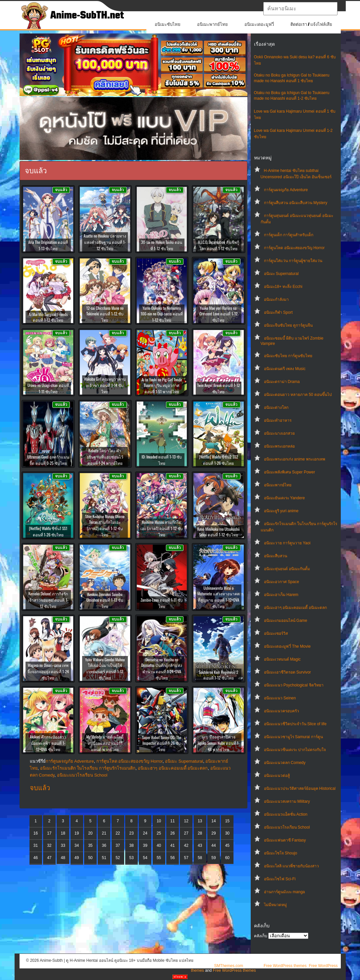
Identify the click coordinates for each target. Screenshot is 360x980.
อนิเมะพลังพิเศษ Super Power (290, 472)
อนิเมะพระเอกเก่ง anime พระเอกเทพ (295, 459)
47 (49, 858)
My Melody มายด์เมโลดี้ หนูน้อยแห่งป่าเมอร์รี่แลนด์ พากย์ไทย (105, 743)
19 (77, 833)
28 (200, 833)
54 (145, 858)
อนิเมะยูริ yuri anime (281, 511)
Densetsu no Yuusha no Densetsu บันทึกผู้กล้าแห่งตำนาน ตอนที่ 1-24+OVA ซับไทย (162, 669)
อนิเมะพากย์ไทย (212, 24)
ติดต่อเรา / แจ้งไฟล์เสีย (311, 24)
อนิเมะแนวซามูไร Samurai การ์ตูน (293, 737)
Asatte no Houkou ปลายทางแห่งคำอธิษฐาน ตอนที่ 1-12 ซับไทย (105, 242)
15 (227, 821)
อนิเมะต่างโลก (276, 408)
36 (104, 845)
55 (159, 858)
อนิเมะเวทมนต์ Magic (282, 659)
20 (90, 833)
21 (104, 833)
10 (159, 821)
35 (90, 845)
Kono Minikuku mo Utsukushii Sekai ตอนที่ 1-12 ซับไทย (219, 532)
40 (159, 845)
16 (36, 833)
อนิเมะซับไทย (168, 24)
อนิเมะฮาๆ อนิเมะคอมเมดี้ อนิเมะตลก (296, 608)
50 (90, 858)
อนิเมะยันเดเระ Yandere (284, 498)
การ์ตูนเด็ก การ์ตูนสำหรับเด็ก (289, 235)
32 (49, 845)
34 (77, 845)
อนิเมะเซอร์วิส (276, 633)
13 (200, 821)
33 (63, 845)
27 (186, 833)
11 (172, 821)
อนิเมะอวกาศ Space (282, 582)
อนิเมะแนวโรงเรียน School (287, 827)
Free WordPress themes (285, 966)
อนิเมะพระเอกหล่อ (279, 446)
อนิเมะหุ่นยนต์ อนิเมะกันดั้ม (287, 569)
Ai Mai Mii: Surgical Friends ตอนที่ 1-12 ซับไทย (48, 317)
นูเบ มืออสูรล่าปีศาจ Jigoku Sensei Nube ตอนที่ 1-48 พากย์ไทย (219, 743)
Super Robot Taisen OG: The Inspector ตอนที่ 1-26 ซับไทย (162, 743)
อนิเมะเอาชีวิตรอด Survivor (287, 672)
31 (36, 845)
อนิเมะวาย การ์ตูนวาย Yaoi (287, 543)
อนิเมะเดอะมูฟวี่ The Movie (287, 646)
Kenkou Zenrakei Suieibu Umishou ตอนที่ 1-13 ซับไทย (105, 600)
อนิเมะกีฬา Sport (278, 312)
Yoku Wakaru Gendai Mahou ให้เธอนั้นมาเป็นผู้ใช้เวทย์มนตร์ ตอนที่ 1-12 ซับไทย (105, 669)
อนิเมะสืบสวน (276, 556)
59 (213, 858)
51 (104, 858)
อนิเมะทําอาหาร (278, 420)
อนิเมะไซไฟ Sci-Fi (280, 879)
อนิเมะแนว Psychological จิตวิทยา (294, 685)
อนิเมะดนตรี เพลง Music (285, 369)
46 (36, 858)
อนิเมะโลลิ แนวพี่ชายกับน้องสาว (291, 866)
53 (131, 858)
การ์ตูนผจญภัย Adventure (286, 190)
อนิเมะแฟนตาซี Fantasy (285, 840)
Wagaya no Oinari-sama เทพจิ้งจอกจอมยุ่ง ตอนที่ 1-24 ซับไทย (48, 671)
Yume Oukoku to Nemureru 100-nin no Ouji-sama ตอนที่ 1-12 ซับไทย (162, 314)
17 (49, 833)
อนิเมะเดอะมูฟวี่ (259, 24)
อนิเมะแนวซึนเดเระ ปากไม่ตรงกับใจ (295, 750)
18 (63, 833)
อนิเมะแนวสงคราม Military (287, 801)
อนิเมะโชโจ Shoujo (281, 853)
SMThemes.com (229, 966)
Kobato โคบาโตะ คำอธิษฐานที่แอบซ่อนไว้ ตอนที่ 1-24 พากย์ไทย (105, 457)
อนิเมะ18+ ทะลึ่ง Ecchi (283, 287)
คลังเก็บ (261, 936)
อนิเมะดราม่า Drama (282, 382)
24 (145, 833)
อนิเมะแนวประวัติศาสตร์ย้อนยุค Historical (300, 789)
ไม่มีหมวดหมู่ (275, 905)
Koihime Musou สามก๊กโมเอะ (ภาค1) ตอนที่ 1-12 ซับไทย (162, 528)
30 (227, 833)
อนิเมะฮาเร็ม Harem (281, 595)
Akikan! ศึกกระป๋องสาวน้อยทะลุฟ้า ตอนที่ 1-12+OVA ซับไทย (48, 743)
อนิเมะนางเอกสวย (279, 433)
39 (145, 845)
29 (213, 833)
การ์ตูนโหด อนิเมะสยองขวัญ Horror (294, 248)
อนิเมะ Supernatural (281, 274)
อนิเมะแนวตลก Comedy (285, 763)
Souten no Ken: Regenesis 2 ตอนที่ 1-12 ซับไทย (218, 675)
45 (227, 845)
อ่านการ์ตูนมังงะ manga (284, 892)
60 (227, 858)
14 (213, 821)
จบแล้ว (40, 788)
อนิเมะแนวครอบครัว (282, 711)
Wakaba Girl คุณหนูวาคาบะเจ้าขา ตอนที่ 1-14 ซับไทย (105, 385)
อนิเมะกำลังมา (276, 299)
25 (159, 833)
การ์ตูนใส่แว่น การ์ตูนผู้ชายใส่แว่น (293, 261)
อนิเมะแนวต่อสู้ (277, 776)
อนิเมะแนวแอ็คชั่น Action (286, 814)
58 (200, 858)
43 (200, 845)
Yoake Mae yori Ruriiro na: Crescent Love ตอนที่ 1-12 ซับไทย (219, 314)
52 (118, 858)
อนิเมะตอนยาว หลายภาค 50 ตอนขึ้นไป (298, 395)
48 (63, 858)
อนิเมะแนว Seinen (280, 698)
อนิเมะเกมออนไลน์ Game (286, 621)
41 (172, 845)
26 (172, 833)
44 (213, 845)
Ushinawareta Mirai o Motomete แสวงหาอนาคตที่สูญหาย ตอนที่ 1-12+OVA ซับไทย (219, 597)
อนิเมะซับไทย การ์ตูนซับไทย (288, 356)
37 (118, 845)
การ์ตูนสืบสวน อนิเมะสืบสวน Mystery (296, 203)
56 (172, 858)
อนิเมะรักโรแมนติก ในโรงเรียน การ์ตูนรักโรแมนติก (88, 768)
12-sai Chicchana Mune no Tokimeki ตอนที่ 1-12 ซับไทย (105, 314)
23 (131, 833)
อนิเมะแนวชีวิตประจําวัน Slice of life (295, 724)
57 (186, 858)
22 (118, 833)
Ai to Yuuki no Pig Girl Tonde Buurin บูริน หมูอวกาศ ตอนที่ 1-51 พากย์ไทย (162, 385)
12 (186, 821)
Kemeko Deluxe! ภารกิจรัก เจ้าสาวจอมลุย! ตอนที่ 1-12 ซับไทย (48, 600)
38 (131, 845)
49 (77, 858)
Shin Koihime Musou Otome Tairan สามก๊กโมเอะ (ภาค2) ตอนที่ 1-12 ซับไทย (105, 525)
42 (186, 845)
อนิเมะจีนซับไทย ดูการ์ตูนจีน (288, 325)
